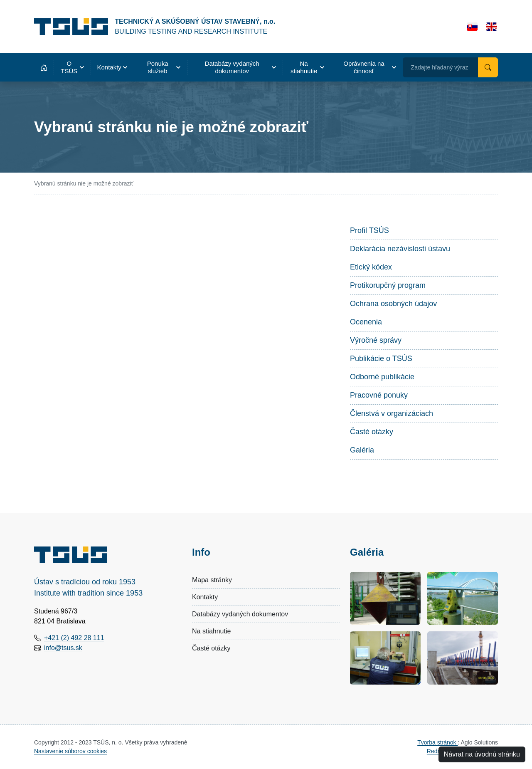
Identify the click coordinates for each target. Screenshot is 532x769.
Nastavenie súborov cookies (70, 751)
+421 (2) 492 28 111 (74, 638)
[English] (491, 27)
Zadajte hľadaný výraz (440, 67)
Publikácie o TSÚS (381, 359)
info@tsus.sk (63, 648)
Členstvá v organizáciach (392, 413)
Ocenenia (366, 322)
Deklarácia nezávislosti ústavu (400, 249)
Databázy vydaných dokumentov (240, 614)
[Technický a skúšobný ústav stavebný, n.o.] (155, 27)
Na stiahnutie (211, 631)
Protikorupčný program (388, 285)
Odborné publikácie (382, 377)
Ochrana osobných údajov (393, 304)
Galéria (362, 450)
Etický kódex (371, 267)
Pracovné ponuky (379, 395)
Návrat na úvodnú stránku (482, 754)
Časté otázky (372, 432)
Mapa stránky (212, 580)
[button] (72, 67)
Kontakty (205, 597)
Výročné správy (376, 340)
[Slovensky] (472, 27)
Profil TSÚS (369, 230)
